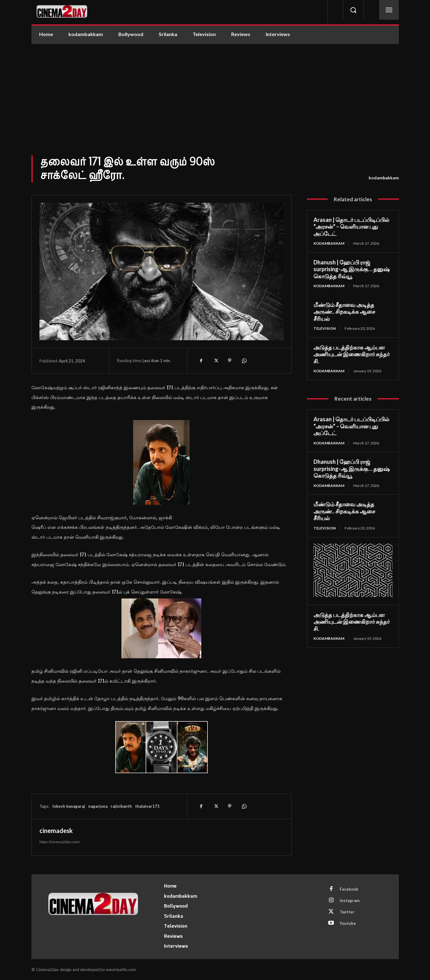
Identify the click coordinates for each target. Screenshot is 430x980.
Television (325, 328)
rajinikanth (121, 806)
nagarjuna (98, 806)
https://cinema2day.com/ (60, 842)
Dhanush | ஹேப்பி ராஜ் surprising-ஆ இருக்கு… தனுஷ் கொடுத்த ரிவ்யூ (352, 269)
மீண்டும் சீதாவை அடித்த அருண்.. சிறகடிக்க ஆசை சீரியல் (344, 312)
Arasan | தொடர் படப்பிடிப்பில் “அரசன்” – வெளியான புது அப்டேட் (351, 227)
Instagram (350, 900)
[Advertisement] (215, 90)
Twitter (347, 912)
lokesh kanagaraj (69, 806)
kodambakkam (384, 178)
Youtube (348, 923)
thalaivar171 (147, 806)
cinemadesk (56, 831)
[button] (353, 10)
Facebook (349, 889)
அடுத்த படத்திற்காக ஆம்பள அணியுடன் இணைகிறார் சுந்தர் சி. (352, 354)
